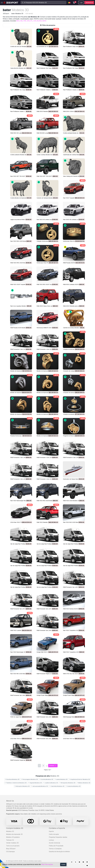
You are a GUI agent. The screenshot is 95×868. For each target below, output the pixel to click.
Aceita (63, 864)
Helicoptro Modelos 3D (22, 786)
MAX (18, 21)
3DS (28, 21)
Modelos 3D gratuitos (13, 837)
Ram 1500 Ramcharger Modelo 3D (20, 501)
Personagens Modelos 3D (29, 779)
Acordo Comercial (54, 843)
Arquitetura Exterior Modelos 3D (80, 779)
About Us (10, 801)
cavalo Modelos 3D (61, 779)
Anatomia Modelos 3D (73, 786)
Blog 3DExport (11, 849)
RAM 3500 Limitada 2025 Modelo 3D (74, 284)
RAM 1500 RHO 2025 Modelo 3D (20, 263)
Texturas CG (10, 840)
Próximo (53, 766)
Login (81, 3)
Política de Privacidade (56, 846)
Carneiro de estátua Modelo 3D (72, 328)
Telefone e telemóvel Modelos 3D (16, 783)
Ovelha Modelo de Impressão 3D (20, 198)
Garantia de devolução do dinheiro (59, 852)
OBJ (21, 21)
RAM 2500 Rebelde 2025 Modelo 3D (47, 111)
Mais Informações (47, 864)
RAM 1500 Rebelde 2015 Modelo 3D (47, 522)
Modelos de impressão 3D (14, 834)
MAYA (44, 21)
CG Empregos (10, 852)
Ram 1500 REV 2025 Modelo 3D (20, 674)
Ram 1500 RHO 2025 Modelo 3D (20, 241)
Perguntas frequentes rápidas (58, 837)
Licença (51, 840)
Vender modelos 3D (12, 843)
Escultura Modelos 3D (12, 779)
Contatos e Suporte (57, 828)
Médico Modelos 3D (84, 783)
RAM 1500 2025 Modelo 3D (71, 501)
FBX (25, 21)
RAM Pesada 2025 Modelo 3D (72, 263)
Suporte (51, 831)
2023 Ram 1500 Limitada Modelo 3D (74, 739)
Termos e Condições (55, 849)
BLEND (39, 21)
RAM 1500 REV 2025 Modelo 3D (46, 501)
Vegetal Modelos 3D (35, 783)
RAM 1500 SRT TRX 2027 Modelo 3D (47, 176)
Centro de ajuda (54, 834)
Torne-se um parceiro (13, 846)
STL (32, 21)
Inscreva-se (89, 3)
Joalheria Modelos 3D (51, 783)
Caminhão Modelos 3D (57, 786)
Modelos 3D (10, 831)
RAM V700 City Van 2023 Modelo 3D (74, 674)
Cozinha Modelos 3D (46, 779)
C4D (35, 21)
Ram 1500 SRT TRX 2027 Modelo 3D (21, 176)
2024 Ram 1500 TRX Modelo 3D (20, 522)
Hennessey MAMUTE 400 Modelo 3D (47, 328)
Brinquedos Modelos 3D (67, 783)
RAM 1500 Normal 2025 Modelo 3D (73, 609)
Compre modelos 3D (15, 828)
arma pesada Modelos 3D (40, 786)
